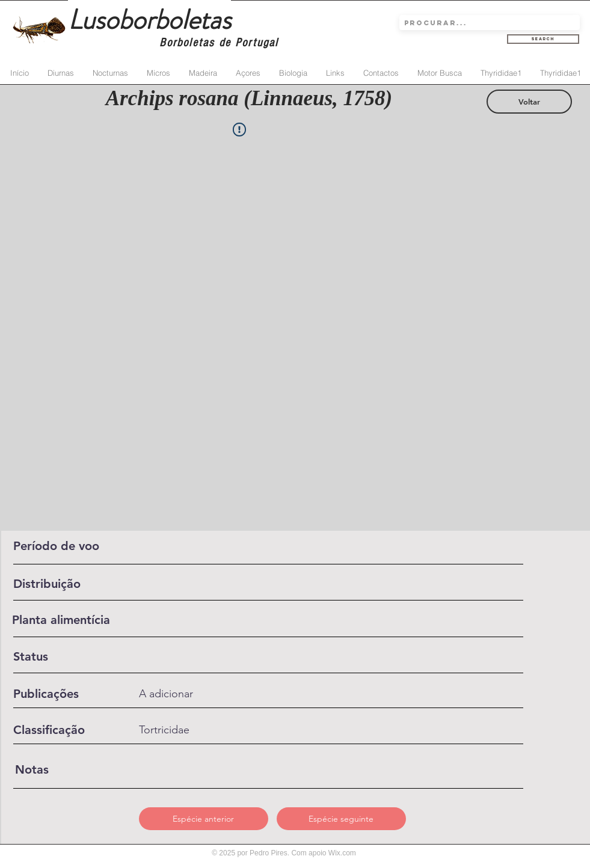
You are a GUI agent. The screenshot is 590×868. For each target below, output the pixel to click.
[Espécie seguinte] (341, 819)
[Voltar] (529, 102)
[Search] (543, 39)
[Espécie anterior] (204, 819)
